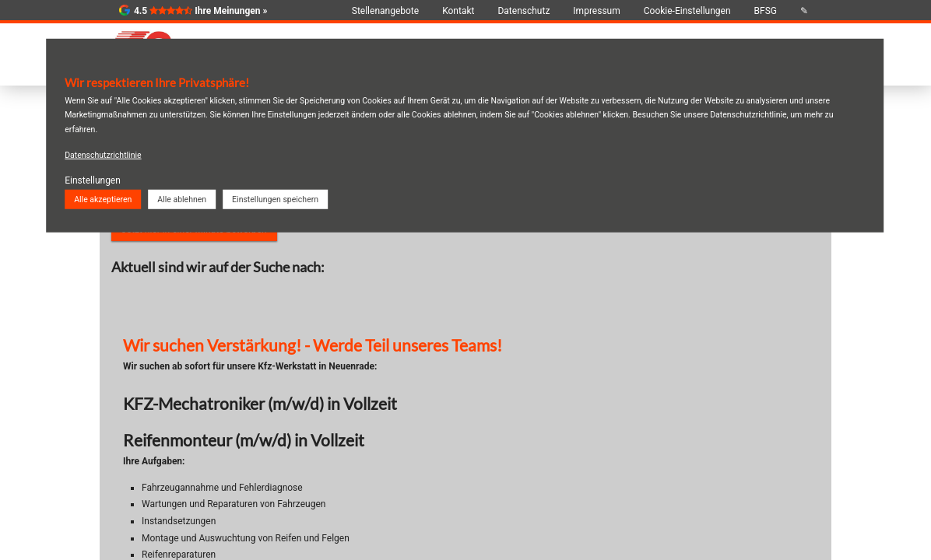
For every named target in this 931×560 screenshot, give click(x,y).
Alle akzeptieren (103, 199)
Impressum (596, 11)
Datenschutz (523, 11)
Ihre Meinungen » (231, 11)
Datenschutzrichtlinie (103, 155)
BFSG (766, 11)
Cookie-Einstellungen (687, 11)
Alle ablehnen (182, 199)
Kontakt (458, 11)
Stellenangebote (385, 11)
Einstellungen (93, 180)
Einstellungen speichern (275, 199)
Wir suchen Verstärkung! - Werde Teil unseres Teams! (313, 345)
